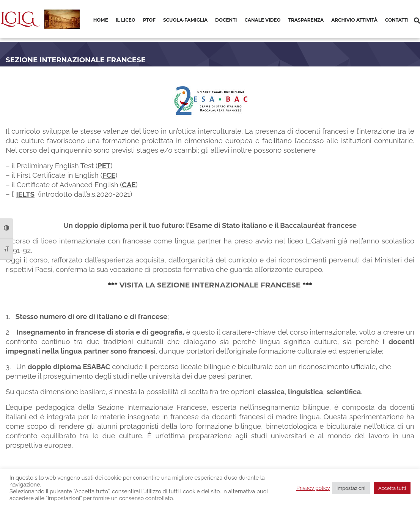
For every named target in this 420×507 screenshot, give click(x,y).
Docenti (226, 20)
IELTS (25, 194)
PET (104, 166)
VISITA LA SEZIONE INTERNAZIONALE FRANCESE (211, 285)
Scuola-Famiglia (185, 20)
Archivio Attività (354, 20)
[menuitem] (101, 21)
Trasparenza (306, 20)
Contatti (397, 20)
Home (101, 20)
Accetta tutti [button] (392, 488)
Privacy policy (313, 488)
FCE (109, 175)
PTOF (149, 20)
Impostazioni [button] (351, 488)
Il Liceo (126, 20)
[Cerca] (417, 21)
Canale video (262, 20)
